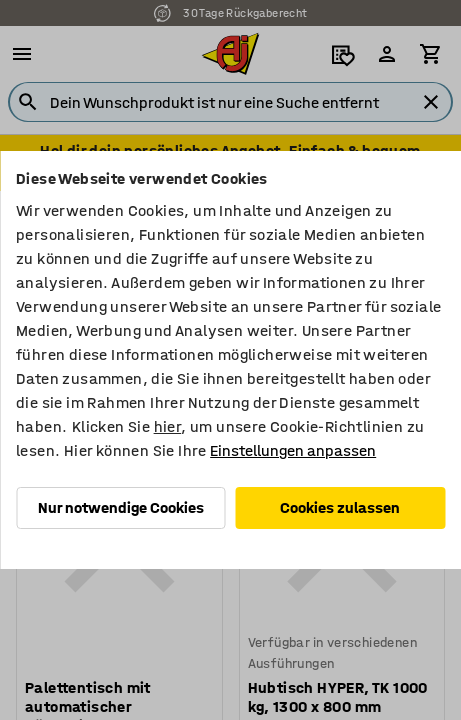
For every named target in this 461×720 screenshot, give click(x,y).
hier (168, 426)
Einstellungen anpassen (293, 450)
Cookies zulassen (340, 507)
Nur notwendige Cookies (121, 507)
